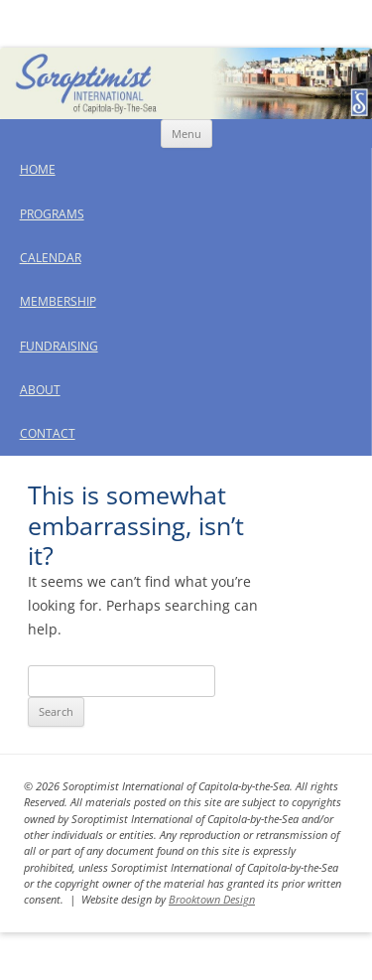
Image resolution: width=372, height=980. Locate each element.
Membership (58, 301)
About (40, 390)
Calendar (51, 258)
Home (38, 169)
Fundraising (59, 346)
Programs (52, 214)
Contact (48, 433)
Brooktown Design (212, 899)
